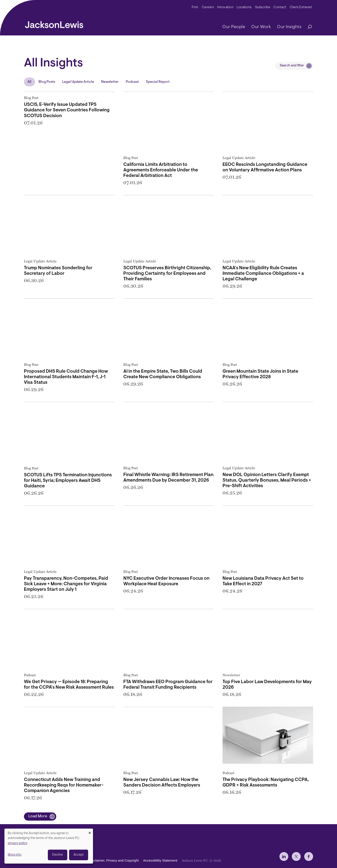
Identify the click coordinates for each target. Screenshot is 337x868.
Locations (244, 7)
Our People (234, 27)
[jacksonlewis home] (54, 23)
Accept (79, 855)
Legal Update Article (78, 82)
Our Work (261, 27)
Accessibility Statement (160, 860)
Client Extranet (301, 7)
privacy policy (17, 843)
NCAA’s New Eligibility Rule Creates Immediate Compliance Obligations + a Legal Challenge (263, 274)
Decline (58, 855)
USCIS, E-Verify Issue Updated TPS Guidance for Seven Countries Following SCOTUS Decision (67, 110)
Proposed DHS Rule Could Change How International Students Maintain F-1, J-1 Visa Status (66, 377)
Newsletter (110, 82)
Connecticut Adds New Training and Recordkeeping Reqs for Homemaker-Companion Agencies (64, 785)
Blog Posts (47, 82)
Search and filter (292, 66)
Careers (208, 7)
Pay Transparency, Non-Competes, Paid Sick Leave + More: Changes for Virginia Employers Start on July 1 (66, 584)
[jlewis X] (296, 856)
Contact (280, 7)
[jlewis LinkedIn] (284, 856)
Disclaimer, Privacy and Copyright (114, 860)
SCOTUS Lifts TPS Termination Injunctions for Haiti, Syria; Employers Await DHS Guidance (68, 481)
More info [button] (15, 855)
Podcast (132, 82)
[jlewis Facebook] (309, 856)
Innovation (225, 7)
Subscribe (263, 7)
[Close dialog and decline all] (90, 831)
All (29, 82)
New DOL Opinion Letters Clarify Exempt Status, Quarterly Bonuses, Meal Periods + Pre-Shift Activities (267, 480)
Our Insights (289, 27)
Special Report (158, 82)
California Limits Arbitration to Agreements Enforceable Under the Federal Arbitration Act (161, 170)
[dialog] (49, 846)
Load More (38, 816)
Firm (195, 7)
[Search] (308, 27)
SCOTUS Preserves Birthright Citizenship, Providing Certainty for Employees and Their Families (167, 274)
